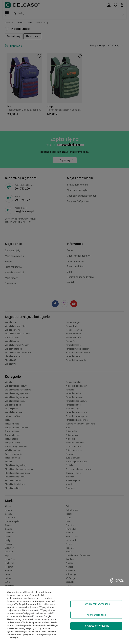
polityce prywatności (29, 610)
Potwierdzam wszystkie (96, 626)
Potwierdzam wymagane (96, 604)
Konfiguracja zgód (96, 615)
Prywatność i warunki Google (37, 616)
